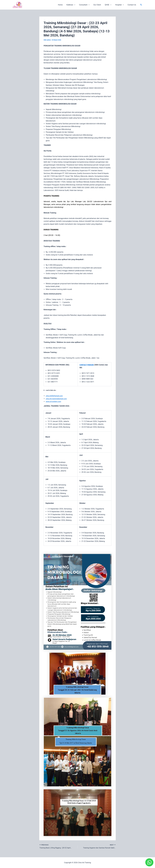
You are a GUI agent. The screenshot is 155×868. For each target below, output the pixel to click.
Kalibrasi (73, 5)
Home (63, 5)
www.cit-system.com (54, 401)
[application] (77, 5)
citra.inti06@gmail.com (55, 396)
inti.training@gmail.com (59, 399)
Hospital (120, 5)
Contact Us (132, 5)
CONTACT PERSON (87, 365)
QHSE (109, 5)
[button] (141, 5)
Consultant (86, 5)
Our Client (99, 5)
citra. (48, 399)
